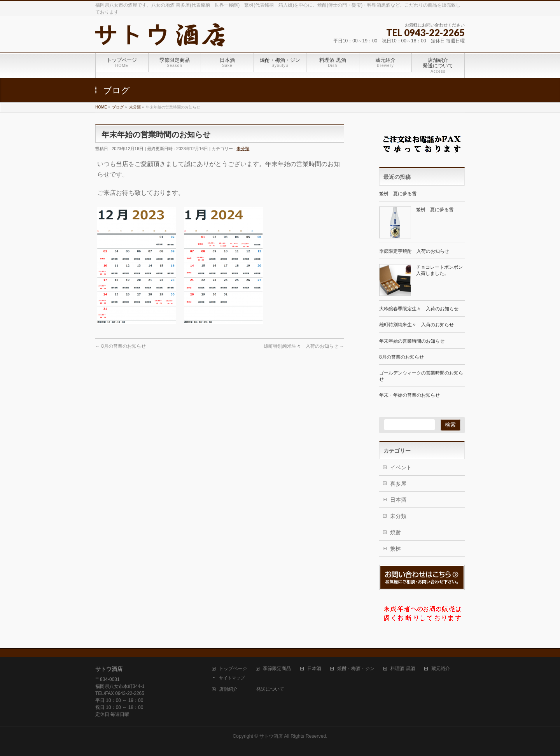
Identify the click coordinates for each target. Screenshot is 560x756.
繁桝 (395, 549)
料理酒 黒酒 (403, 669)
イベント (401, 467)
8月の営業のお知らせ (121, 346)
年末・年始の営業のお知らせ (409, 395)
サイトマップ (232, 678)
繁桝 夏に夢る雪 (398, 194)
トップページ (233, 669)
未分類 (243, 149)
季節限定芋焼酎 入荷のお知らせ (414, 251)
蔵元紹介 (441, 669)
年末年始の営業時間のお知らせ (412, 341)
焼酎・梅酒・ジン (356, 669)
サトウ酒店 (271, 736)
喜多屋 (398, 484)
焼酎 (395, 532)
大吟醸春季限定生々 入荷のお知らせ (419, 309)
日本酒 (398, 500)
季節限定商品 (277, 669)
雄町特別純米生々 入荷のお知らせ (304, 346)
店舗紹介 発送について (252, 689)
